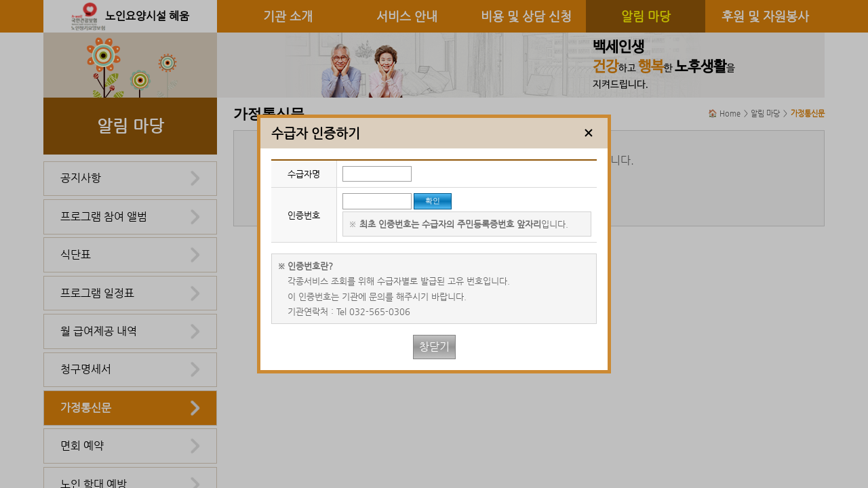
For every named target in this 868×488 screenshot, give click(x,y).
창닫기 (434, 347)
